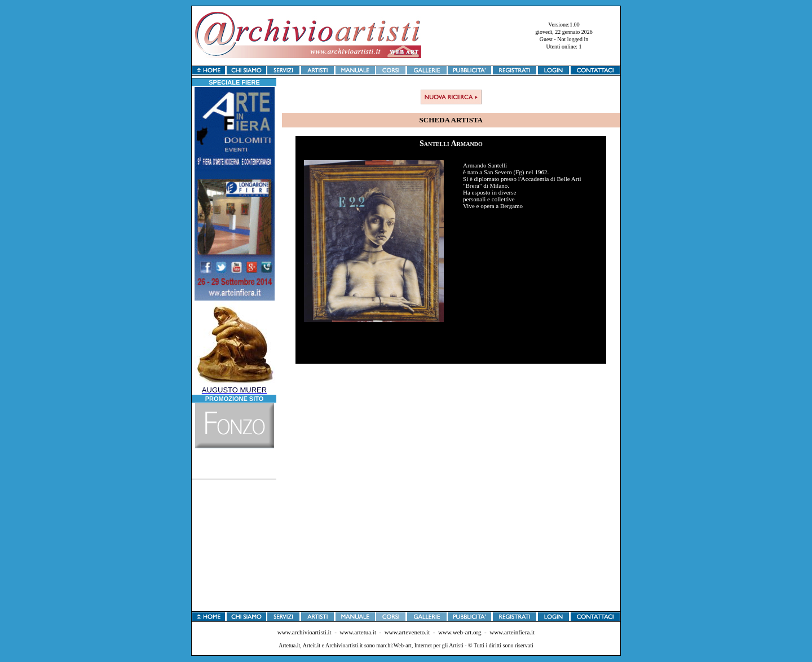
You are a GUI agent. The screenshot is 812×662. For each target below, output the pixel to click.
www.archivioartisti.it (304, 632)
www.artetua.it (358, 632)
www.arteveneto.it (407, 632)
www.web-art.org (460, 632)
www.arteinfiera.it (512, 632)
